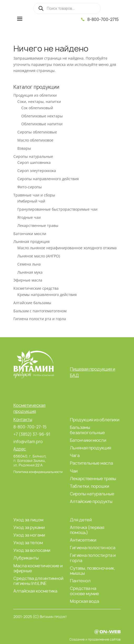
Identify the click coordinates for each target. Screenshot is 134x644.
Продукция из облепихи (35, 95)
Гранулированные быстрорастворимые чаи (57, 209)
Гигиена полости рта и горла (40, 319)
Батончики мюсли (30, 234)
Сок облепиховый (37, 108)
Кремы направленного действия (47, 295)
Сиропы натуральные (33, 156)
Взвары (24, 148)
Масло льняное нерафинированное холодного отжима (67, 248)
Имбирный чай (31, 201)
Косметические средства (36, 288)
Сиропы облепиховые (37, 132)
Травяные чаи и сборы (34, 195)
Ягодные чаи (29, 217)
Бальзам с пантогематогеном (40, 311)
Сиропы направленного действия (48, 179)
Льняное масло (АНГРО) (39, 256)
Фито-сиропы (30, 187)
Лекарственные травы (38, 225)
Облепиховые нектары (42, 116)
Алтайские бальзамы (32, 303)
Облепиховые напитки (42, 124)
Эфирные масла (28, 280)
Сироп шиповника (34, 162)
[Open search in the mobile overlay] (67, 8)
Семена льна (29, 264)
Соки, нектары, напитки (39, 102)
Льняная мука (30, 272)
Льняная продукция (32, 241)
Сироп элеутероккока (37, 171)
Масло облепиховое (35, 140)
